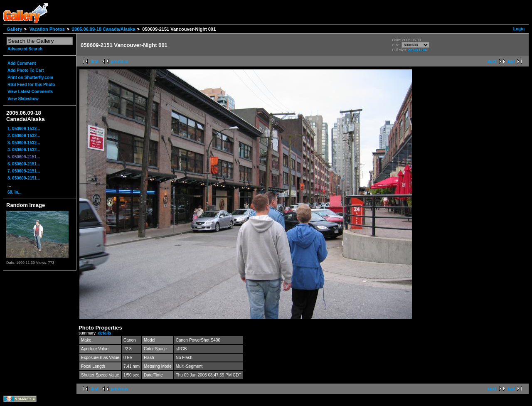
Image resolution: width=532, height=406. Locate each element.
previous (120, 61)
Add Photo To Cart (26, 70)
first (95, 61)
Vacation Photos (47, 29)
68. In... (15, 192)
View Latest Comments (30, 92)
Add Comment (22, 63)
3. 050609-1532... (24, 143)
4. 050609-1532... (24, 150)
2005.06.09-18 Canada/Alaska (103, 29)
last (511, 61)
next (492, 61)
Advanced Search (25, 49)
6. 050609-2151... (24, 164)
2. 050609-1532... (24, 136)
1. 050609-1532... (24, 129)
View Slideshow (23, 99)
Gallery (14, 29)
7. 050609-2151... (24, 171)
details (105, 333)
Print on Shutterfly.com (30, 78)
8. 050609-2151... (24, 178)
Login (519, 29)
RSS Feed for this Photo (31, 85)
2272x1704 (417, 50)
